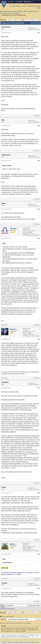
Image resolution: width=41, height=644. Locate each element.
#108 (39, 493)
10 (20, 20)
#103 (39, 161)
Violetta (13, 229)
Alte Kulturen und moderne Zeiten (9, 13)
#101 (39, 33)
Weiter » (33, 20)
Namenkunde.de (35, 642)
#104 (39, 209)
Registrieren (27, 2)
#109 (39, 554)
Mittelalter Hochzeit (19, 642)
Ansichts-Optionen (36, 23)
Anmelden (20, 2)
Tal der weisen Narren (6, 11)
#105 (39, 238)
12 (26, 20)
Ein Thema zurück (2, 607)
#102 (39, 126)
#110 (39, 588)
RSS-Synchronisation (23, 637)
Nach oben (23, 635)
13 (29, 20)
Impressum (4, 642)
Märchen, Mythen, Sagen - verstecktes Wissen (26, 11)
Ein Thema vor (10, 609)
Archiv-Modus (31, 635)
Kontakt (3, 635)
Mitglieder (30, 6)
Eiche (12, 544)
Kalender (37, 6)
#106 (39, 339)
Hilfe (39, 8)
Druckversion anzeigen (8, 616)
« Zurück (9, 20)
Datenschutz (11, 642)
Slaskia (13, 329)
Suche (24, 6)
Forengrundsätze (15, 6)
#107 (39, 388)
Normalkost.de (27, 642)
